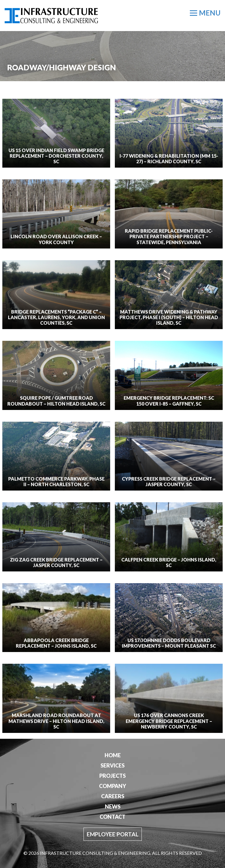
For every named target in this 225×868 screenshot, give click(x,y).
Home (113, 755)
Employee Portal (113, 834)
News (113, 806)
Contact (112, 817)
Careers (113, 796)
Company (112, 786)
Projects (112, 776)
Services (112, 765)
